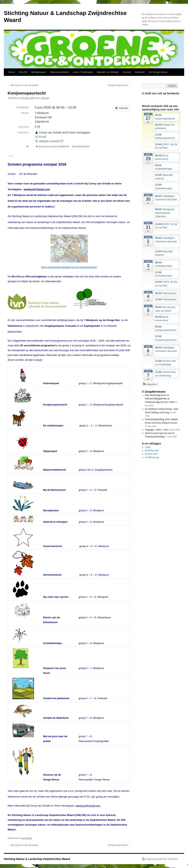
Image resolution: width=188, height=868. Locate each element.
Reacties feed (151, 454)
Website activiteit (49, 141)
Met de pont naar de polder (23, 85)
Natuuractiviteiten (59, 72)
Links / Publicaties (83, 72)
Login (148, 447)
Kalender (140, 72)
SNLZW (23, 72)
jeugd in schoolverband (52, 147)
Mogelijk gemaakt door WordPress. (162, 859)
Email (40, 137)
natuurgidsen (81, 147)
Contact (127, 72)
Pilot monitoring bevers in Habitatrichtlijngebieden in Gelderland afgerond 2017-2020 (160, 399)
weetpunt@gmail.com (37, 189)
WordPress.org (152, 457)
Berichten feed (152, 450)
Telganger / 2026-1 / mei (156, 430)
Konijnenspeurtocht (119, 85)
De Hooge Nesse (158, 72)
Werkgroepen (39, 72)
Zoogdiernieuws (155, 392)
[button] (150, 384)
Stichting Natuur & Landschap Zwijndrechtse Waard (37, 859)
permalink (27, 838)
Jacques (45, 98)
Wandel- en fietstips (108, 72)
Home (11, 72)
